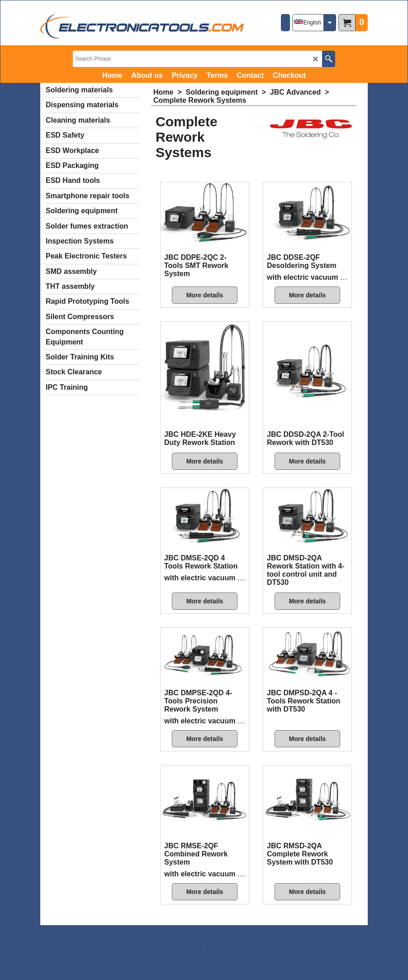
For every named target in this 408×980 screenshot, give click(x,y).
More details (205, 295)
